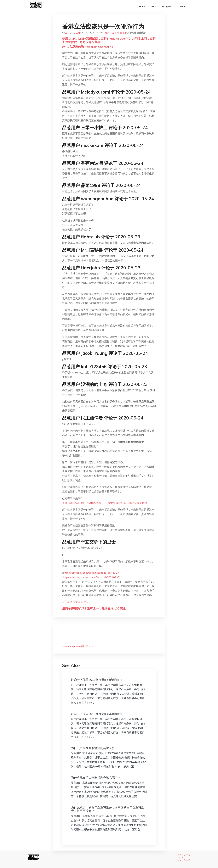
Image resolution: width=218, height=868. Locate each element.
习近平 (113, 33)
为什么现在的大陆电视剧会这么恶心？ (96, 778)
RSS (154, 7)
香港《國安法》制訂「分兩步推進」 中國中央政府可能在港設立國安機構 (105, 503)
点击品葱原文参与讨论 (75, 602)
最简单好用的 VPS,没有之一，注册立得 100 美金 (94, 608)
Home (142, 7)
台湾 (107, 33)
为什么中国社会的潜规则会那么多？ (94, 748)
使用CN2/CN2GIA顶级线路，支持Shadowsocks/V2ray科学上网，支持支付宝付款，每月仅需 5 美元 (109, 40)
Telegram (167, 7)
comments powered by (78, 646)
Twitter (181, 7)
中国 (120, 33)
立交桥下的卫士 (73, 33)
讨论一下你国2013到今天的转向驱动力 (96, 680)
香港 (125, 33)
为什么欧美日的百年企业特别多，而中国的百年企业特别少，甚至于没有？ (108, 809)
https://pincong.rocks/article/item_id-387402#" (91, 577)
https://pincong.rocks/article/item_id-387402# (91, 573)
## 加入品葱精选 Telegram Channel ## (88, 47)
